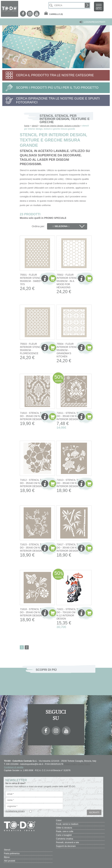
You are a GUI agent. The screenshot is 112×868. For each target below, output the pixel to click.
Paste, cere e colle (65, 831)
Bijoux (7, 857)
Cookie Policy (84, 764)
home (27, 126)
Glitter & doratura (64, 828)
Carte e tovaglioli (64, 835)
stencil (35, 126)
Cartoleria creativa (64, 839)
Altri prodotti (9, 861)
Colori (59, 820)
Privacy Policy (70, 764)
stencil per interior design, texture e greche (60, 126)
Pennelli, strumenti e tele (67, 842)
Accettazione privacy (15, 811)
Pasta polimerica (12, 853)
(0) (56, 14)
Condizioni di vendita (14, 767)
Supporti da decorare (66, 846)
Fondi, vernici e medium (67, 824)
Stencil (7, 850)
